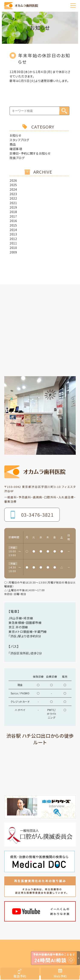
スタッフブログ (19, 140)
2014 (13, 230)
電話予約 (20, 976)
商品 (13, 144)
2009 (13, 252)
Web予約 (60, 976)
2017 (13, 216)
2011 (13, 243)
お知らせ (15, 135)
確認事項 (16, 149)
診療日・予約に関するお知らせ (30, 153)
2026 (13, 180)
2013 (13, 234)
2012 (13, 239)
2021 (13, 203)
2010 (13, 248)
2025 (13, 185)
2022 (13, 198)
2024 (13, 189)
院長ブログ (17, 158)
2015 (13, 225)
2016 (13, 221)
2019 (13, 207)
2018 (13, 212)
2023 (13, 194)
